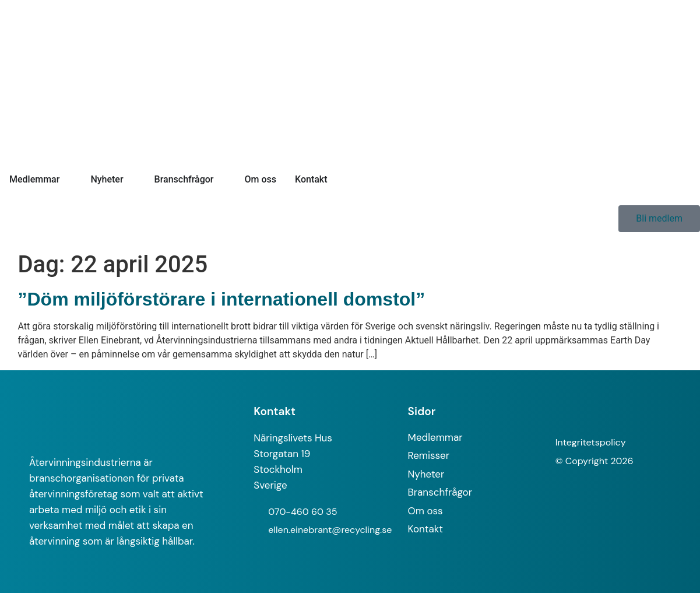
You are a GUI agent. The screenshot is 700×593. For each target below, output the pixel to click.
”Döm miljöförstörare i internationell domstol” (222, 299)
